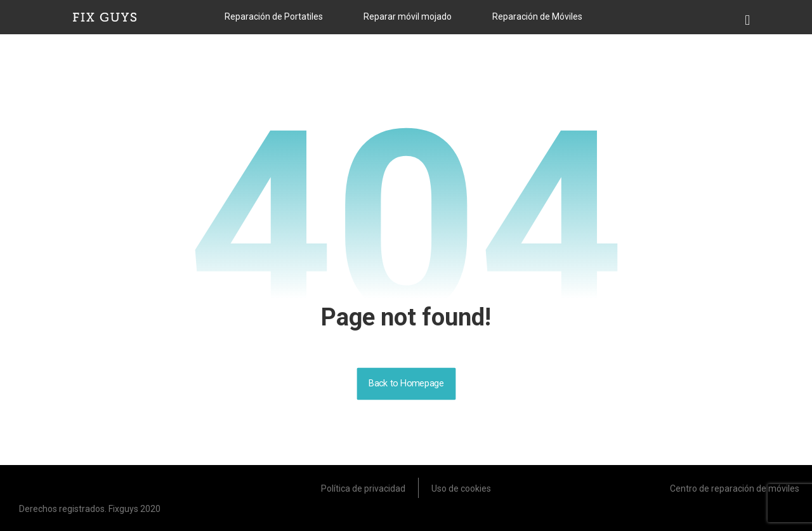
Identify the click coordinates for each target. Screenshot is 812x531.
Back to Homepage (406, 383)
